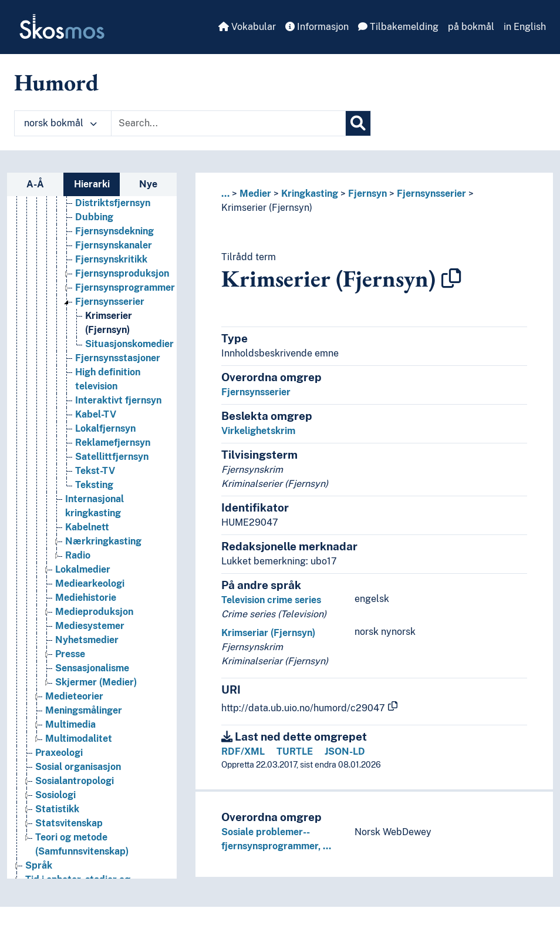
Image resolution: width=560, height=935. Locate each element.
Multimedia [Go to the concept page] (70, 724)
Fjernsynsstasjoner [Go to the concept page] (118, 358)
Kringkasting (310, 194)
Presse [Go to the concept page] (70, 654)
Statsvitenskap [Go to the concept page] (69, 823)
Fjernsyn (367, 194)
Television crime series (271, 600)
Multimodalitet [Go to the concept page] (79, 739)
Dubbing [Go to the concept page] (94, 217)
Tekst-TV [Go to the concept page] (95, 471)
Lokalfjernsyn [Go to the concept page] (105, 428)
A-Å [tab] (35, 184)
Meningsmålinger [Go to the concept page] (84, 710)
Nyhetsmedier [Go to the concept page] (87, 640)
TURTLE (295, 751)
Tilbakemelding (398, 27)
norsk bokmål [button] (60, 123)
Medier (255, 194)
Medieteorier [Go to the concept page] (74, 696)
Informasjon (317, 27)
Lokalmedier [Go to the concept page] (83, 569)
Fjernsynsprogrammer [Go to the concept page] (125, 287)
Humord (56, 82)
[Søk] (358, 123)
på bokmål (471, 27)
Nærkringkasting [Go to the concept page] (103, 541)
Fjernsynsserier (431, 194)
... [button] (225, 194)
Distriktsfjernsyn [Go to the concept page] (113, 203)
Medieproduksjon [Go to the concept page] (94, 612)
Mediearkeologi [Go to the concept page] (90, 583)
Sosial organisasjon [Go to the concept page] (78, 767)
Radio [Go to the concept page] (78, 555)
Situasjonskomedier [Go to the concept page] (129, 344)
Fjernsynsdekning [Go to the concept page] (114, 231)
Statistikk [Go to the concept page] (57, 809)
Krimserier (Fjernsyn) (267, 208)
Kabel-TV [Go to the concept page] (96, 414)
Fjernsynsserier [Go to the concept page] (110, 302)
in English (525, 27)
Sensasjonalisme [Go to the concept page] (92, 668)
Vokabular (247, 27)
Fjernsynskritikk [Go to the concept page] (111, 259)
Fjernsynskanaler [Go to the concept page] (114, 245)
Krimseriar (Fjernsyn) (268, 633)
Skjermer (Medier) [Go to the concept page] (96, 682)
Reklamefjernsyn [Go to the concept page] (113, 443)
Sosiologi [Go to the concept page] (55, 795)
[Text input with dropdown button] (228, 123)
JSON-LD (345, 751)
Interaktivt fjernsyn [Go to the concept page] (118, 400)
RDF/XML (243, 751)
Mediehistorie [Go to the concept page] (86, 598)
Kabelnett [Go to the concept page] (87, 527)
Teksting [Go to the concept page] (94, 485)
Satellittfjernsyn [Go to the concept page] (112, 457)
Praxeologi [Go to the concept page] (59, 753)
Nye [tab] (148, 184)
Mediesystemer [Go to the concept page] (90, 626)
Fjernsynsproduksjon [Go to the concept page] (122, 273)
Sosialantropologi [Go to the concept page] (75, 781)
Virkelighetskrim (258, 431)
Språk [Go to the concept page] (39, 865)
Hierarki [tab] (92, 184)
